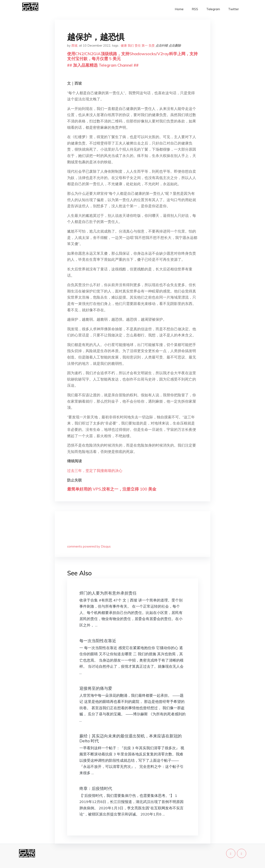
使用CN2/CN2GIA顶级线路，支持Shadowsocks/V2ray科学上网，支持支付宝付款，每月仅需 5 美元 (132, 56)
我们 (131, 45)
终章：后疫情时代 (96, 788)
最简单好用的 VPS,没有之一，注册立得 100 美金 (112, 489)
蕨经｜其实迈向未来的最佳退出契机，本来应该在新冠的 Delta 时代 (131, 738)
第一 (145, 45)
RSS (195, 9)
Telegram (213, 9)
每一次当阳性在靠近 (98, 641)
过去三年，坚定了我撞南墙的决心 (95, 471)
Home (179, 9)
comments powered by (89, 546)
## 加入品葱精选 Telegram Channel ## (103, 65)
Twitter (233, 9)
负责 (152, 45)
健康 (124, 45)
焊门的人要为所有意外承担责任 (108, 593)
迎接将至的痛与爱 (96, 688)
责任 (138, 45)
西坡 (74, 45)
